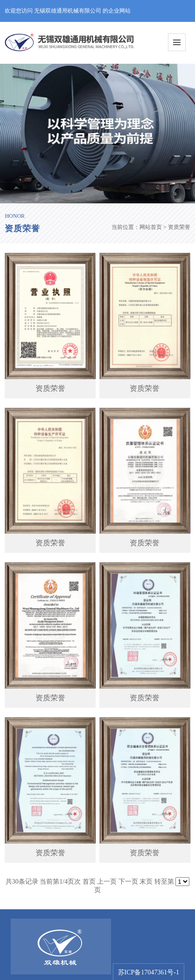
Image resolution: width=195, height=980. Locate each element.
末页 (146, 882)
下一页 (128, 882)
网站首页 (151, 227)
